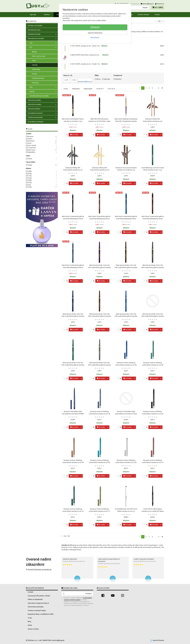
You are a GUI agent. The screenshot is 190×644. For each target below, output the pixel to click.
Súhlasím (95, 27)
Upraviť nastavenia (95, 33)
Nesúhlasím (95, 38)
